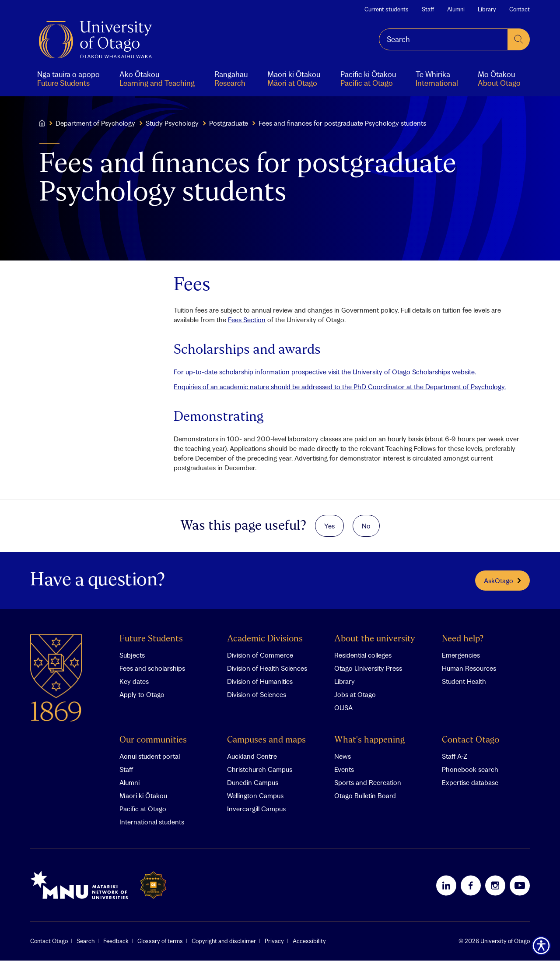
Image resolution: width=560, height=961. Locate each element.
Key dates (134, 682)
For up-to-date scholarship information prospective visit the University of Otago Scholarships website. (325, 372)
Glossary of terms (160, 941)
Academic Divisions (265, 639)
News (343, 757)
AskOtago (502, 581)
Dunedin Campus (253, 783)
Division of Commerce (260, 655)
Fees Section (247, 320)
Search (86, 941)
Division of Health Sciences (267, 669)
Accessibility (309, 941)
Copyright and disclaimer (224, 941)
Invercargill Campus (256, 809)
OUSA (343, 708)
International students (152, 822)
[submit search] (519, 39)
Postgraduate (229, 123)
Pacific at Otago (143, 809)
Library (487, 9)
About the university (375, 639)
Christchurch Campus (260, 770)
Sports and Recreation (368, 783)
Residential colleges (363, 655)
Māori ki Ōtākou (143, 796)
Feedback (116, 941)
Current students (387, 9)
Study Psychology (172, 123)
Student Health (464, 682)
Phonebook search (470, 770)
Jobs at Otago (355, 695)
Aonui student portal (150, 757)
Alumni (456, 9)
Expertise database (470, 783)
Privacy (274, 941)
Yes (329, 526)
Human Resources (469, 669)
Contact (520, 9)
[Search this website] (443, 39)
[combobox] (443, 39)
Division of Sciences (257, 695)
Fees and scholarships (152, 669)
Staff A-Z (455, 757)
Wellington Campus (255, 796)
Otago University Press (368, 669)
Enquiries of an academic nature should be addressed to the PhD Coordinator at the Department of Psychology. (340, 387)
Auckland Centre (252, 757)
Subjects (132, 655)
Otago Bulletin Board (365, 796)
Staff (428, 9)
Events (344, 770)
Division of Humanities (260, 682)
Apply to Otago (142, 695)
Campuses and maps (266, 741)
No (366, 526)
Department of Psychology (95, 123)
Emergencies (461, 655)
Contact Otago (471, 741)
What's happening (369, 741)
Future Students (151, 639)
